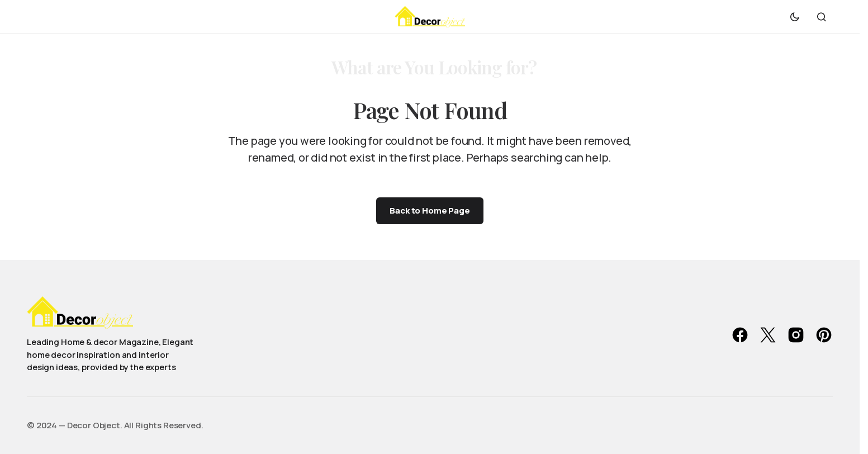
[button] (795, 17)
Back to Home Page (430, 211)
